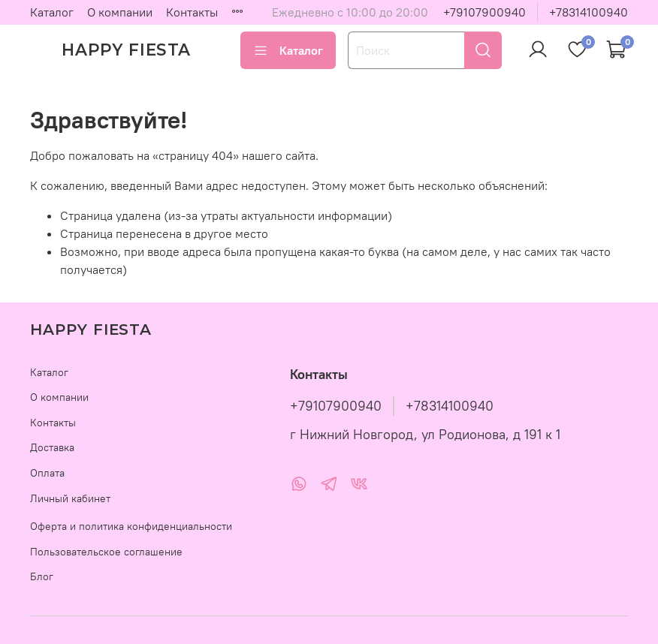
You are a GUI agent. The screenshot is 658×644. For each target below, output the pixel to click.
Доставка (52, 447)
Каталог (52, 12)
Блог (42, 576)
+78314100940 (589, 12)
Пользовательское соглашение (106, 552)
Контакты (192, 12)
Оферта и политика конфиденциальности (131, 526)
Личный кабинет (70, 498)
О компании (120, 12)
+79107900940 (484, 12)
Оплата (47, 473)
